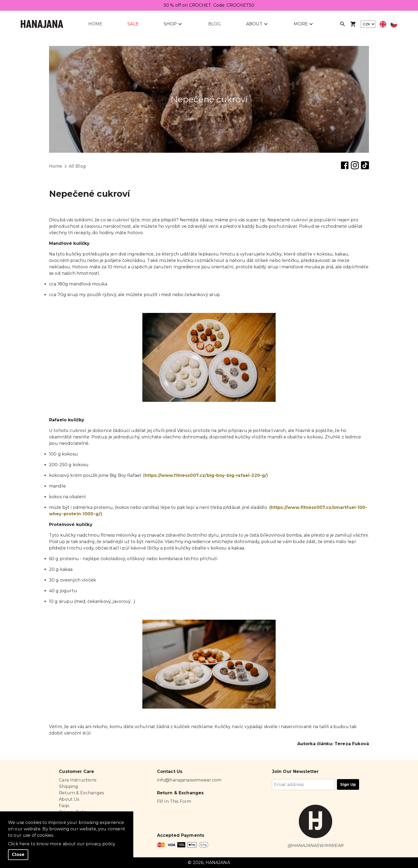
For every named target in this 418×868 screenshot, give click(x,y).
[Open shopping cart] (353, 24)
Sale (133, 24)
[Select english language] (383, 24)
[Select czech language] (394, 24)
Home (95, 24)
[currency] (368, 24)
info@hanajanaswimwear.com (189, 780)
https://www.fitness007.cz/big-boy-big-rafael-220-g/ (206, 475)
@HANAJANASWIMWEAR (315, 845)
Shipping (69, 786)
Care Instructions (78, 780)
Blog (215, 24)
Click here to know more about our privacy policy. (62, 844)
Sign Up (348, 784)
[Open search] (343, 24)
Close (18, 855)
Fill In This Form (174, 801)
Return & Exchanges (81, 793)
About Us (69, 799)
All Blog (77, 166)
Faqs (64, 806)
